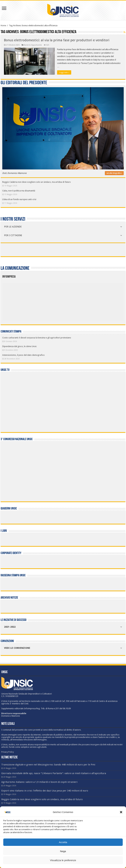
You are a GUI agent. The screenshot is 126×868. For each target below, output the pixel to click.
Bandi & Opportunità (33, 45)
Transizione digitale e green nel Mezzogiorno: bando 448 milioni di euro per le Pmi (48, 765)
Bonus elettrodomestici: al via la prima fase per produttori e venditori (57, 40)
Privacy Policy (8, 752)
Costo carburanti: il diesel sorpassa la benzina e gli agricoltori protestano (37, 338)
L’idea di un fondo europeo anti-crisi (19, 199)
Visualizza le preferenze (63, 860)
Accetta (63, 842)
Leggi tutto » (64, 72)
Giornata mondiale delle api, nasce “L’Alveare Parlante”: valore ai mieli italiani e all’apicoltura (54, 773)
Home (3, 25)
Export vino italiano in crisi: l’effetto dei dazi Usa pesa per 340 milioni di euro (45, 791)
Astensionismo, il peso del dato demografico (23, 355)
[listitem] (75, 300)
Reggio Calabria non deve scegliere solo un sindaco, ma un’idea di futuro (37, 182)
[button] (121, 812)
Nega (63, 851)
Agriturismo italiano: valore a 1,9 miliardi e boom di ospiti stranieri (39, 782)
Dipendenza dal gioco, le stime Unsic (20, 346)
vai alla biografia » (114, 173)
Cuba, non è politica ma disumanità (19, 191)
